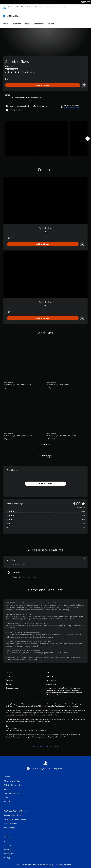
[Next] (88, 136)
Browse (51, 21)
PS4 (22, 7)
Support (62, 7)
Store (54, 7)
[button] (72, 105)
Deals (27, 21)
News (48, 7)
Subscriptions (38, 21)
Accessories (39, 7)
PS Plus (29, 7)
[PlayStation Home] (4, 7)
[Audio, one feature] (45, 559)
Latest (6, 21)
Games (10, 7)
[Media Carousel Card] (36, 136)
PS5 (17, 7)
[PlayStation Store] (12, 13)
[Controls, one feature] (45, 572)
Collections (16, 21)
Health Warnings (12, 726)
